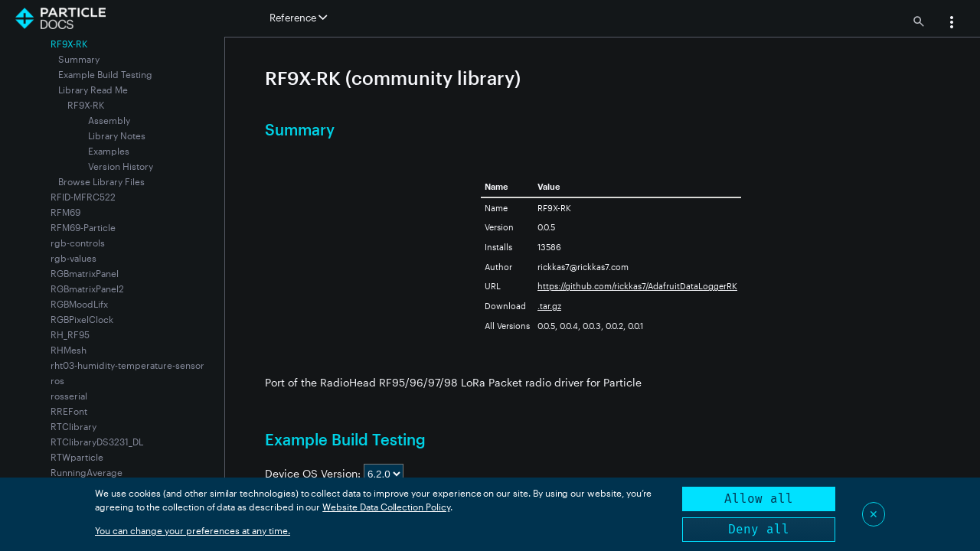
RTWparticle (77, 457)
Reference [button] (298, 18)
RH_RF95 (70, 334)
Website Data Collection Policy (386, 507)
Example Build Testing (105, 74)
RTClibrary (73, 426)
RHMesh (69, 350)
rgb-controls (78, 243)
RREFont (69, 411)
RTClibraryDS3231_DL (97, 442)
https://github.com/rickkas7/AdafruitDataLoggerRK (637, 286)
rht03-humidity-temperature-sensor (127, 365)
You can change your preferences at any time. (193, 530)
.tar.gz (549, 306)
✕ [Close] (874, 514)
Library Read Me (93, 90)
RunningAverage (87, 472)
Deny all (759, 529)
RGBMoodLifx (79, 304)
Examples (109, 151)
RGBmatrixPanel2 (87, 289)
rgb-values (73, 258)
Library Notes (117, 135)
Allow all (759, 499)
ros (57, 380)
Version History (121, 166)
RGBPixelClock (82, 319)
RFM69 (65, 212)
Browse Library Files (101, 181)
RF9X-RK (86, 105)
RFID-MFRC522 (83, 197)
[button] (952, 24)
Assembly (109, 120)
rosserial (69, 396)
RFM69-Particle (83, 227)
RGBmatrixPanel (85, 273)
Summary (79, 59)
